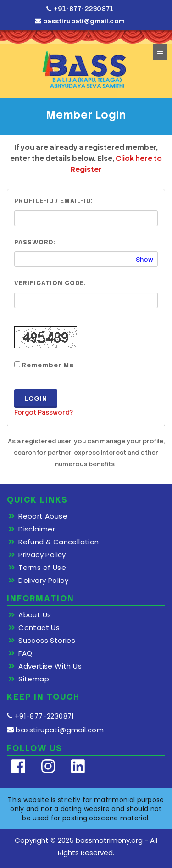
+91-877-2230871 (80, 9)
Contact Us (39, 628)
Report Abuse (43, 516)
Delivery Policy (43, 581)
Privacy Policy (42, 555)
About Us (35, 615)
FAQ (25, 653)
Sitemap (34, 679)
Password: (35, 242)
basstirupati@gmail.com (80, 21)
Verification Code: (50, 283)
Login (36, 398)
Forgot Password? (44, 412)
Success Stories (47, 641)
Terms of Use (42, 568)
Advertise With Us (50, 666)
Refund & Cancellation (58, 542)
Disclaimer (37, 529)
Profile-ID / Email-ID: (53, 201)
